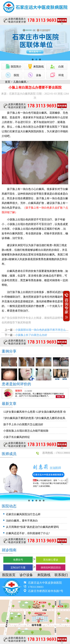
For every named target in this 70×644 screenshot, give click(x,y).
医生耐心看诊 (51, 560)
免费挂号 (18, 560)
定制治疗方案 (18, 568)
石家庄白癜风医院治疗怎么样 (23, 514)
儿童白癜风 (20, 82)
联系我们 (61, 575)
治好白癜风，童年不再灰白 (22, 521)
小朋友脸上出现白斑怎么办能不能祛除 (26, 431)
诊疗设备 (26, 575)
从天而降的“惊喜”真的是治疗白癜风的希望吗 (32, 527)
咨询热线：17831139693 (56, 453)
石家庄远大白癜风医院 (23, 131)
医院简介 (16, 67)
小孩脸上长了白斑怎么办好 (31, 335)
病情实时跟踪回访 (51, 568)
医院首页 (9, 575)
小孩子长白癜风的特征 (17, 437)
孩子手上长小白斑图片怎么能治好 (23, 424)
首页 (8, 82)
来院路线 (38, 67)
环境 (61, 75)
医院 (16, 75)
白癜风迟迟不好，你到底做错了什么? (28, 533)
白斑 (61, 67)
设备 (39, 75)
